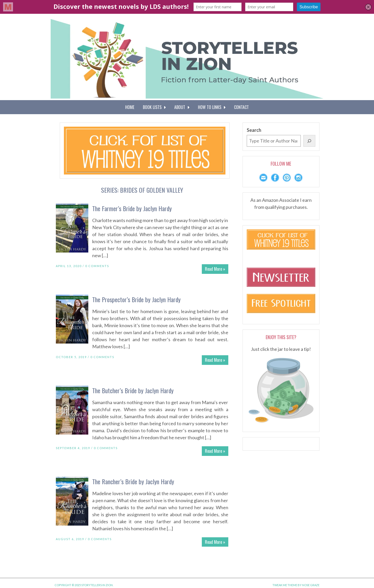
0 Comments (97, 266)
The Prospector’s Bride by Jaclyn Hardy (136, 299)
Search (254, 130)
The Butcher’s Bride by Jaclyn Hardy (133, 390)
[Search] (309, 141)
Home (130, 107)
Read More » (215, 269)
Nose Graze (311, 585)
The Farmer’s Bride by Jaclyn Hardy (132, 208)
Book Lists (154, 107)
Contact (241, 107)
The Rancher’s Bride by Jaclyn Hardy (133, 481)
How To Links (212, 107)
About (182, 107)
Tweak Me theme (285, 585)
